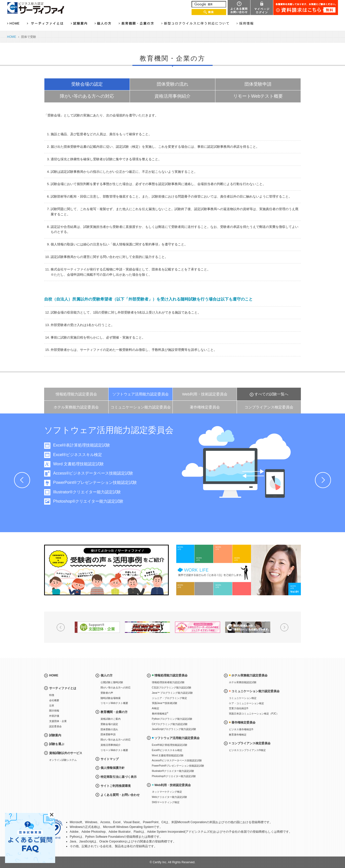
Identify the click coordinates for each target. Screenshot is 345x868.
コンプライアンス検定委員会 (269, 407)
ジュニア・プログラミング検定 (169, 698)
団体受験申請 (258, 84)
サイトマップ (110, 759)
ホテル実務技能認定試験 (243, 682)
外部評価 (54, 716)
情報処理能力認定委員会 (76, 394)
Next (323, 480)
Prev (22, 480)
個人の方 (107, 675)
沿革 (52, 706)
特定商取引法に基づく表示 (119, 777)
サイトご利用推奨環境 (116, 786)
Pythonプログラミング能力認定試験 (172, 719)
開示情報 (54, 711)
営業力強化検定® (239, 708)
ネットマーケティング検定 (167, 792)
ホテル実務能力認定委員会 (76, 407)
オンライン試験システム (63, 760)
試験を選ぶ (57, 744)
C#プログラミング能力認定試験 (170, 724)
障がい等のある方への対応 (87, 96)
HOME (12, 37)
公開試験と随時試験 (112, 682)
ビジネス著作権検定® (241, 729)
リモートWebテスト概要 (258, 96)
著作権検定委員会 (205, 407)
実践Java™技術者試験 (165, 703)
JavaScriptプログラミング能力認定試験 (174, 729)
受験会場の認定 (87, 84)
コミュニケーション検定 (243, 698)
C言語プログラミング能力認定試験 (172, 688)
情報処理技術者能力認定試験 (168, 682)
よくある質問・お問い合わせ (120, 795)
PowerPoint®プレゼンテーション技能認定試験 (100, 482)
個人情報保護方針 (113, 768)
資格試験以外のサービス (66, 753)
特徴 (52, 695)
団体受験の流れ (172, 84)
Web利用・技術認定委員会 (205, 394)
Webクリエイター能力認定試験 (169, 797)
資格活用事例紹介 (172, 96)
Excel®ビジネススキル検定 (82, 455)
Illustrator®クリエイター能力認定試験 (92, 492)
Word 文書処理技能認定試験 (83, 464)
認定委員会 (55, 726)
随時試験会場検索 (111, 698)
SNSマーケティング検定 (166, 802)
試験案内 (55, 735)
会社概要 (54, 700)
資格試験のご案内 (111, 719)
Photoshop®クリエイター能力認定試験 (93, 501)
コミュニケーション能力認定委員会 (141, 407)
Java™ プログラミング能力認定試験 (172, 693)
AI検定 (156, 708)
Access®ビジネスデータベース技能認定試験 (98, 473)
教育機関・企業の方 (114, 712)
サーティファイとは (63, 688)
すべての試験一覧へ (271, 394)
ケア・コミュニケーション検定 (246, 703)
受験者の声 (107, 693)
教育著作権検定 (238, 735)
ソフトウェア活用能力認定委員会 (141, 394)
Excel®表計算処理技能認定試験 (86, 445)
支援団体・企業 (58, 721)
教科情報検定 (160, 713)
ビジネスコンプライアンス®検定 (247, 750)
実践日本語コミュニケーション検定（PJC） (254, 714)
